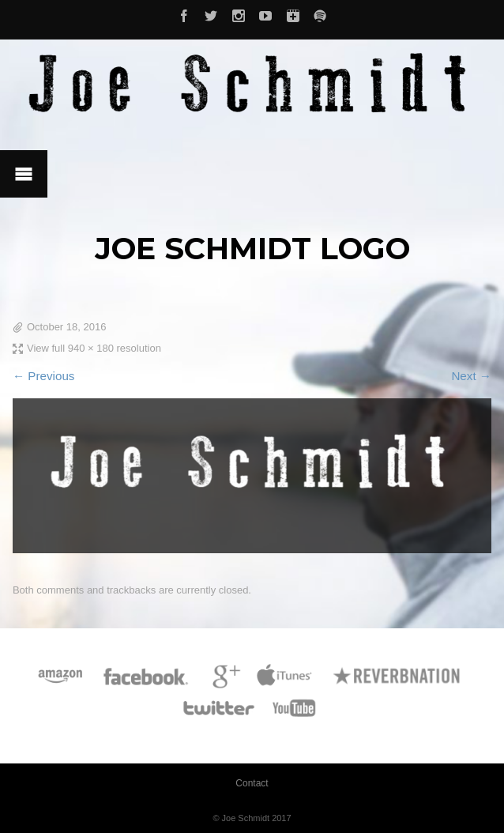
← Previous (44, 376)
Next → (471, 376)
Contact (252, 783)
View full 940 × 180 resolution (94, 348)
